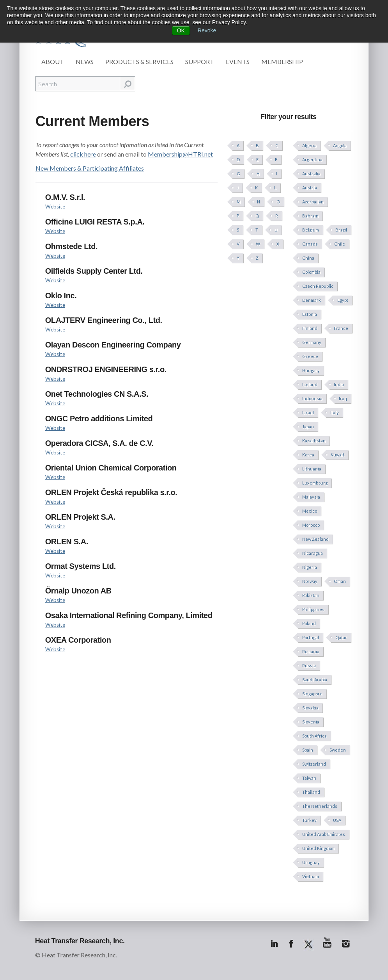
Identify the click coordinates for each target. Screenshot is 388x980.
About (53, 61)
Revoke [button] (207, 30)
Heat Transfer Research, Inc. (80, 941)
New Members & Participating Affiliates (90, 168)
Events (238, 61)
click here (83, 154)
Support (200, 61)
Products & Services (139, 61)
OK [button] (181, 30)
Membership (282, 61)
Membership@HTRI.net (180, 154)
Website (55, 207)
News (85, 61)
